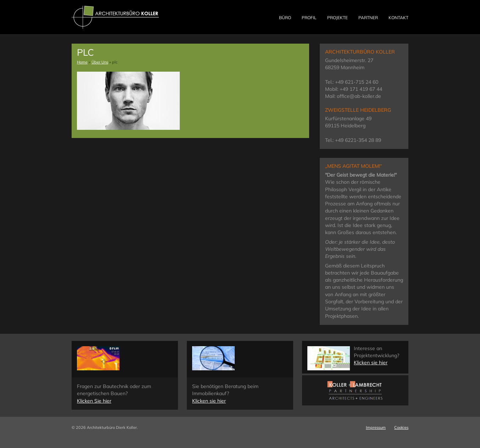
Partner (368, 18)
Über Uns (100, 62)
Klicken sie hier (209, 401)
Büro (285, 18)
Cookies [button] (401, 427)
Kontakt (398, 18)
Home (82, 62)
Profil (309, 18)
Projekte (337, 18)
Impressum (376, 427)
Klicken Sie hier (94, 401)
